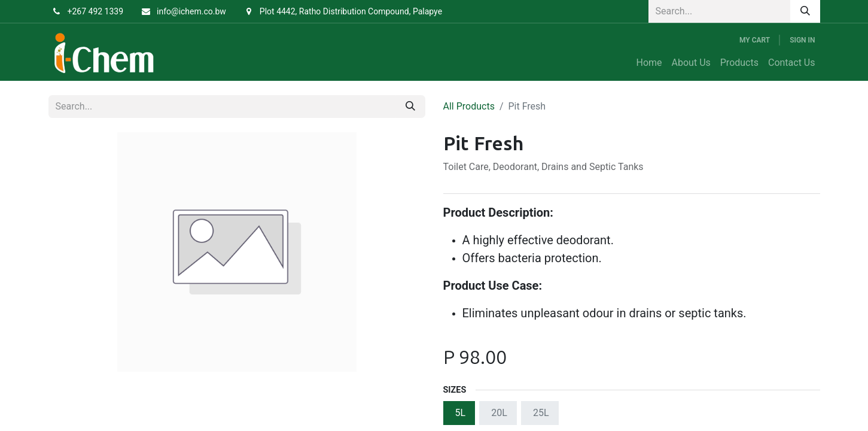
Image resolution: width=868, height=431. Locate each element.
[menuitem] (649, 63)
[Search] (805, 11)
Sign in (802, 40)
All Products (469, 106)
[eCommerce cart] (755, 40)
